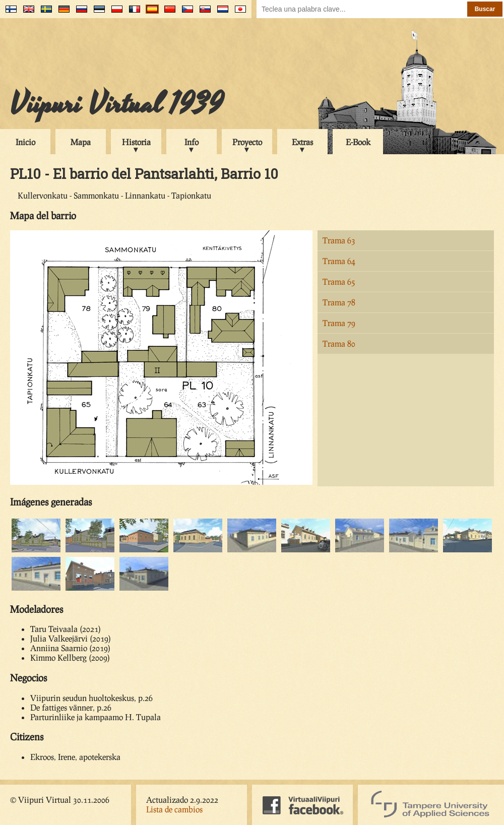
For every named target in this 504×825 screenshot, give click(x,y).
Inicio (25, 142)
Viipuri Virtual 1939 (117, 104)
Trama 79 (339, 323)
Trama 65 (339, 281)
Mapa (81, 142)
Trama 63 (339, 240)
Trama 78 (339, 302)
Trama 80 (339, 343)
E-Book (358, 142)
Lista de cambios (174, 809)
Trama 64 (339, 261)
